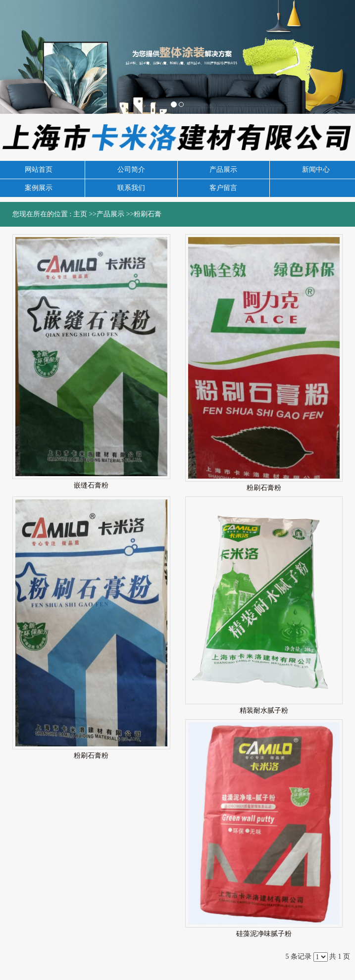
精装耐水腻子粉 (264, 710)
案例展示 (39, 188)
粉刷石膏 (148, 214)
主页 (80, 214)
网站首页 (39, 170)
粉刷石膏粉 (264, 488)
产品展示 (223, 170)
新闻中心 (316, 170)
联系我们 (131, 188)
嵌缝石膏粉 (91, 485)
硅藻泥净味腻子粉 (264, 934)
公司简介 (131, 170)
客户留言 (223, 188)
